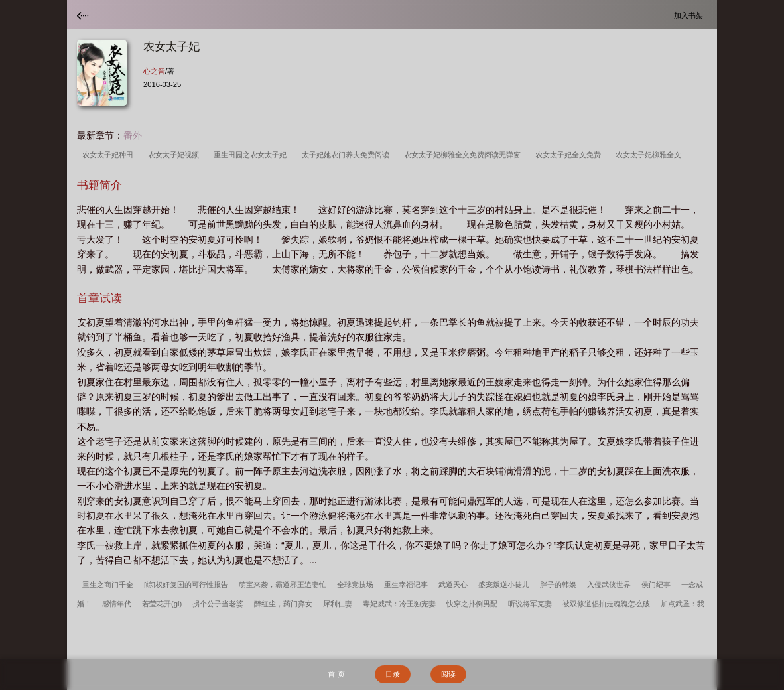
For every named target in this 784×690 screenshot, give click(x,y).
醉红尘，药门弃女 (283, 604)
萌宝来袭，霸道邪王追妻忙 (283, 585)
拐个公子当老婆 (218, 604)
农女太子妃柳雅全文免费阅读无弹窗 (464, 155)
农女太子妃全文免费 (570, 155)
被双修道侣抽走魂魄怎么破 (606, 604)
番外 (133, 135)
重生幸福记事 (406, 585)
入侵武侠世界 (609, 585)
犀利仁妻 (338, 604)
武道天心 (453, 585)
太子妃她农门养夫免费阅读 (348, 155)
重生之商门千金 (108, 585)
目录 (393, 674)
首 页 (336, 674)
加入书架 (690, 15)
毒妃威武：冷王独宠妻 (399, 604)
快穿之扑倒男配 (472, 604)
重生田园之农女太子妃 (252, 155)
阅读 (448, 674)
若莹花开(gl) (162, 604)
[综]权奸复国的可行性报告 (186, 585)
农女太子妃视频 (175, 155)
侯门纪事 (656, 585)
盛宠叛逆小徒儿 (504, 585)
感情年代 (117, 604)
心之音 (154, 71)
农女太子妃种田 (110, 155)
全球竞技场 (355, 585)
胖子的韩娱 (558, 585)
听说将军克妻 (530, 604)
